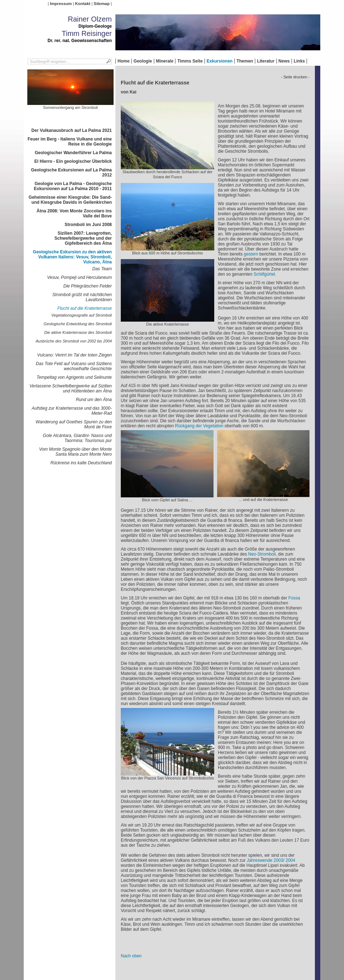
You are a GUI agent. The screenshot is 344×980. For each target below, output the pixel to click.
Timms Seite (190, 61)
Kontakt (83, 4)
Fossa (294, 598)
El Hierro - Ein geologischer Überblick (73, 161)
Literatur (266, 61)
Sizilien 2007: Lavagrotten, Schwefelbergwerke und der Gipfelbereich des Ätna (83, 238)
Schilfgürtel (264, 274)
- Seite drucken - (295, 77)
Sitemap (102, 4)
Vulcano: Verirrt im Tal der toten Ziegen (74, 355)
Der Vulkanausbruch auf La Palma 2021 (72, 130)
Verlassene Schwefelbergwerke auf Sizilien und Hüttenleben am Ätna (71, 388)
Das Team (102, 269)
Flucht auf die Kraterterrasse (85, 308)
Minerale (165, 61)
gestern (251, 254)
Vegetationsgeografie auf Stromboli (82, 315)
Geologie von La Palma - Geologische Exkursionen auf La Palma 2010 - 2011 (73, 186)
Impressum (61, 4)
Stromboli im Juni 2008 (88, 225)
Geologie (143, 61)
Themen (245, 61)
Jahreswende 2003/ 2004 (271, 860)
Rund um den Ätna (94, 400)
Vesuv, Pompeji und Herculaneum (79, 277)
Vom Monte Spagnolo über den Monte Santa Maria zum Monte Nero (75, 452)
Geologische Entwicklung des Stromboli (78, 324)
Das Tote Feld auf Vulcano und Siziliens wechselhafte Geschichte (74, 366)
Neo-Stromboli (262, 554)
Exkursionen (220, 61)
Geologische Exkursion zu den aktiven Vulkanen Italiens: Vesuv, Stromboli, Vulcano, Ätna (72, 257)
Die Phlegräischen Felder (88, 286)
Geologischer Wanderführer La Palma (73, 153)
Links (299, 61)
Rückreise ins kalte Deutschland (81, 463)
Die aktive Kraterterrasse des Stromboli (78, 332)
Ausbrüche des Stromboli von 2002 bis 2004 (74, 341)
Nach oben (131, 956)
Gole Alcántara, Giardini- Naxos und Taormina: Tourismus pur (77, 438)
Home (123, 61)
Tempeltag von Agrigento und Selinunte (74, 377)
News (284, 61)
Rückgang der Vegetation (199, 426)
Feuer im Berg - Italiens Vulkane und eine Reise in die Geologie (70, 142)
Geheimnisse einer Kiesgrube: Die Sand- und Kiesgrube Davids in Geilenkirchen (70, 200)
